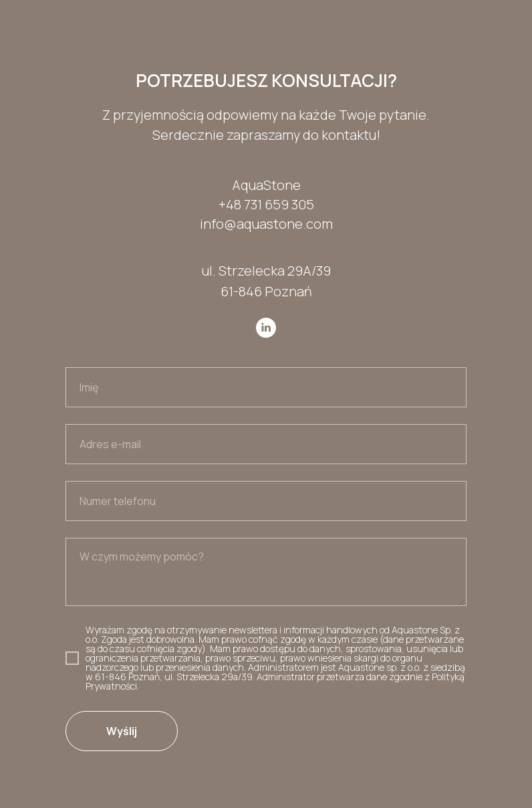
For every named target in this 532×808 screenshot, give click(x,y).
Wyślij (122, 731)
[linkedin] (266, 328)
